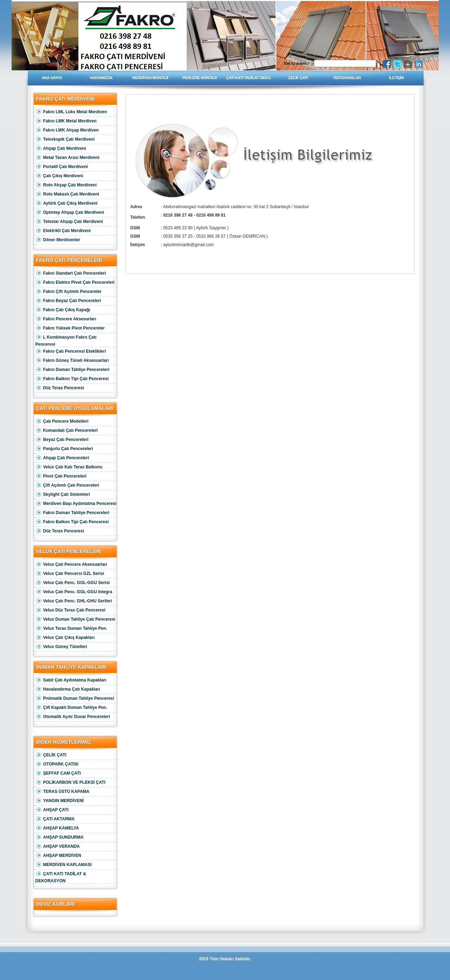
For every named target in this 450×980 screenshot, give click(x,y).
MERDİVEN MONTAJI (150, 78)
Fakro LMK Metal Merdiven (66, 121)
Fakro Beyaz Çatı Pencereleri (68, 301)
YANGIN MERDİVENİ (60, 801)
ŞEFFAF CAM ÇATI (58, 773)
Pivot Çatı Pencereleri (61, 476)
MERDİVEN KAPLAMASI (64, 865)
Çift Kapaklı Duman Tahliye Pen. (71, 708)
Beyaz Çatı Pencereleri (62, 440)
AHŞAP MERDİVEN (58, 856)
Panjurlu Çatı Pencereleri (64, 449)
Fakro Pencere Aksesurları (66, 319)
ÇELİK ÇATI (298, 78)
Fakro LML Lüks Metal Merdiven (71, 112)
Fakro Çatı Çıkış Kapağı (63, 310)
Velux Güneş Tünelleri (61, 647)
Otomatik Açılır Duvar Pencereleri (73, 717)
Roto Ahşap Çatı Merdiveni (66, 185)
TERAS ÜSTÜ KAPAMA (63, 792)
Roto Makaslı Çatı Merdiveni (67, 194)
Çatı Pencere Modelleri (62, 421)
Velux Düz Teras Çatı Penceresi (70, 610)
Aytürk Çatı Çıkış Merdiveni (67, 203)
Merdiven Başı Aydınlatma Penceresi (76, 504)
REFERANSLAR (347, 78)
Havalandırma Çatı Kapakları (68, 689)
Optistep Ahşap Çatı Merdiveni (70, 213)
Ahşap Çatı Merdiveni (61, 149)
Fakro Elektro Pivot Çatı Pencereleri (75, 283)
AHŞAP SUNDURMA (60, 837)
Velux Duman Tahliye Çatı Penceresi (75, 619)
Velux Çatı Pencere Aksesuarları (71, 565)
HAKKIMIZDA (101, 78)
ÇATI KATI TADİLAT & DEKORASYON (61, 876)
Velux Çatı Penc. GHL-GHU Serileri (74, 601)
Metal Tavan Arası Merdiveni (67, 158)
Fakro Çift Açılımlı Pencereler (69, 292)
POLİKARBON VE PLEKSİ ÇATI (70, 783)
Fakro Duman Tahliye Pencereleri (73, 370)
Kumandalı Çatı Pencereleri (67, 431)
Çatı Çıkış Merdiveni (59, 176)
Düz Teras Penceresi (60, 388)
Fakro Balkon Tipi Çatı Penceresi (72, 379)
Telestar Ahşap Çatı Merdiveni (69, 222)
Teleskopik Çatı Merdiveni (65, 139)
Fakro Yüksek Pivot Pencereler (70, 328)
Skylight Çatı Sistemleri (63, 495)
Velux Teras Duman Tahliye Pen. (71, 629)
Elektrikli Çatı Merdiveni (63, 231)
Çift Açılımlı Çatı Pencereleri (67, 485)
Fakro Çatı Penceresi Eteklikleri (71, 351)
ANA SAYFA (52, 78)
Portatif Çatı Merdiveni (62, 167)
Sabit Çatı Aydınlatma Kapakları (71, 680)
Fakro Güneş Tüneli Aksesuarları (72, 361)
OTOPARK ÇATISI (57, 764)
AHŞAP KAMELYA (57, 828)
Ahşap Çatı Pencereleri (62, 458)
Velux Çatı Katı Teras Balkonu (69, 467)
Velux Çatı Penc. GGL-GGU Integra (74, 592)
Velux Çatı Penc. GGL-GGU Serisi (73, 583)
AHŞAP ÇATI (52, 810)
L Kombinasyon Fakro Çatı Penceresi (66, 340)
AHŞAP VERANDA (58, 847)
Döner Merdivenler (58, 240)
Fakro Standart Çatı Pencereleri (71, 273)
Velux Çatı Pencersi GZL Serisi (70, 574)
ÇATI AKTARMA (55, 819)
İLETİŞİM (396, 78)
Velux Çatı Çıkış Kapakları (65, 638)
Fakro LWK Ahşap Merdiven (67, 130)
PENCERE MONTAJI (200, 78)
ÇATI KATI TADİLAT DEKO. (249, 78)
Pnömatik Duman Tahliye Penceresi (75, 699)
